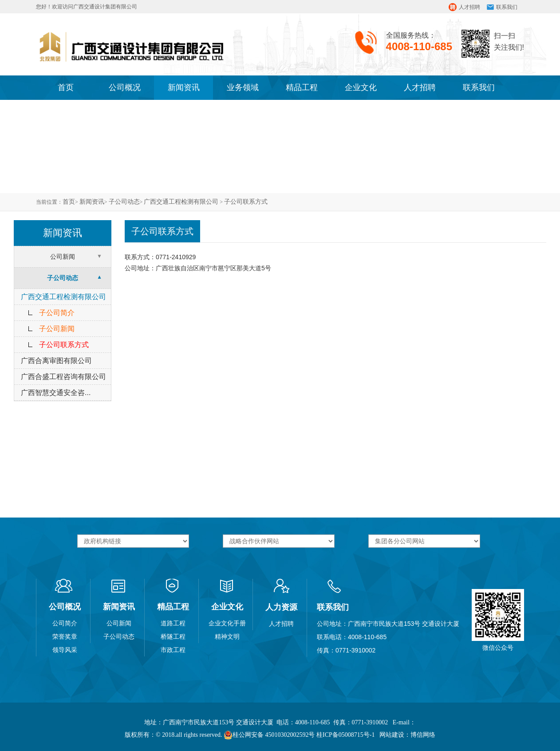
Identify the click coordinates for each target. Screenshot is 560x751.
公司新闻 (63, 257)
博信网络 (423, 735)
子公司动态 (124, 202)
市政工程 (173, 650)
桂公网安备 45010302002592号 (269, 735)
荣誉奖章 (65, 636)
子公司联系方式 (246, 202)
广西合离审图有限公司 (56, 361)
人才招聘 (469, 7)
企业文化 (361, 87)
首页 (66, 87)
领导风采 (65, 650)
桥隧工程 (173, 636)
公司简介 (65, 623)
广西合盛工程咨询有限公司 (63, 377)
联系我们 (507, 7)
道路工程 (173, 623)
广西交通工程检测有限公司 (181, 202)
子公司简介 (57, 313)
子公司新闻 (57, 329)
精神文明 (227, 636)
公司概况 (125, 87)
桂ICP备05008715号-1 (345, 735)
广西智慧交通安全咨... (56, 393)
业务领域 (243, 87)
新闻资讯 (184, 87)
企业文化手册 (227, 623)
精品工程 (302, 87)
